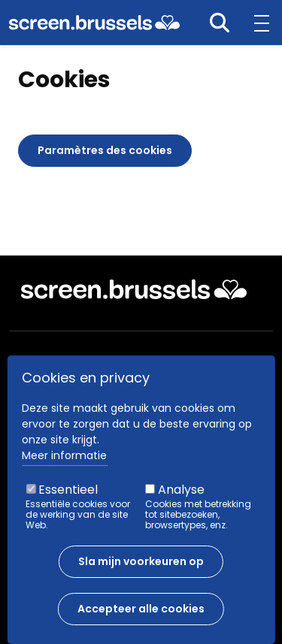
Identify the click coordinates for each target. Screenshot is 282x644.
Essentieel (68, 500)
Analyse (181, 500)
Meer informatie (64, 466)
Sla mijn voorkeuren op (141, 572)
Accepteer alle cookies (141, 619)
